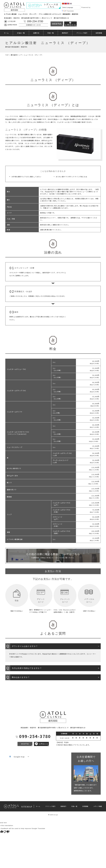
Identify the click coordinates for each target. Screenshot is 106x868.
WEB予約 (57, 24)
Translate (68, 11)
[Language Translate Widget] (71, 7)
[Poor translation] (6, 832)
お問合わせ (70, 24)
